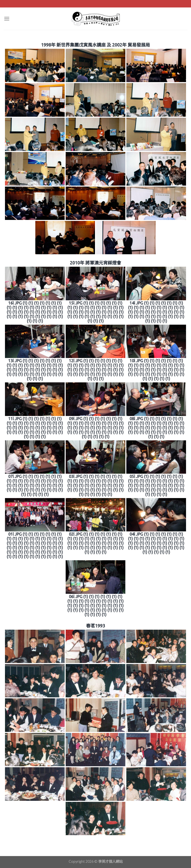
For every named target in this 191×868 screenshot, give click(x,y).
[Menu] (7, 19)
